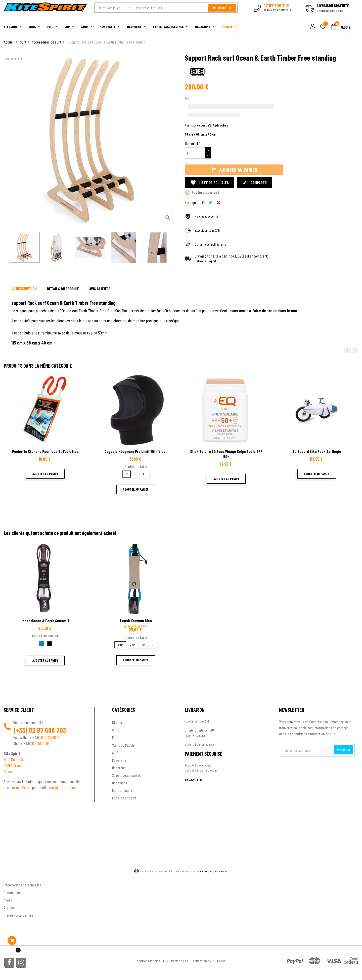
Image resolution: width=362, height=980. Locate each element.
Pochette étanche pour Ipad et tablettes (45, 451)
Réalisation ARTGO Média (208, 961)
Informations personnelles (23, 885)
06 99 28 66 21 (49, 737)
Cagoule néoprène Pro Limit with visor (136, 451)
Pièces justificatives (19, 915)
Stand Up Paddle (123, 745)
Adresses (11, 907)
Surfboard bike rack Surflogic (317, 451)
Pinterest (218, 202)
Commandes (13, 892)
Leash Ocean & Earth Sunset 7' (45, 621)
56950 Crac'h (13, 765)
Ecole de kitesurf (124, 798)
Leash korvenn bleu (136, 621)
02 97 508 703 (48, 730)
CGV (166, 961)
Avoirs (8, 900)
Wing (116, 730)
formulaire (20, 787)
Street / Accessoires (127, 775)
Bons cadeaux (122, 790)
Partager (203, 202)
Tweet (210, 202)
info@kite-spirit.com (62, 787)
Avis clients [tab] (100, 289)
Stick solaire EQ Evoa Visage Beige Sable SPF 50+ (226, 454)
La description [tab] (24, 288)
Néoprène (119, 768)
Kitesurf (118, 722)
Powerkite (119, 760)
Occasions (120, 783)
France (9, 771)
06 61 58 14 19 (40, 743)
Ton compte (13, 877)
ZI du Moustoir (14, 759)
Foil (115, 737)
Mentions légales (148, 961)
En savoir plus (194, 779)
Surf (115, 753)
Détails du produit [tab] (63, 289)
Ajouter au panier (234, 170)
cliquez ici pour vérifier (214, 871)
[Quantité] (195, 153)
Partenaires (180, 961)
